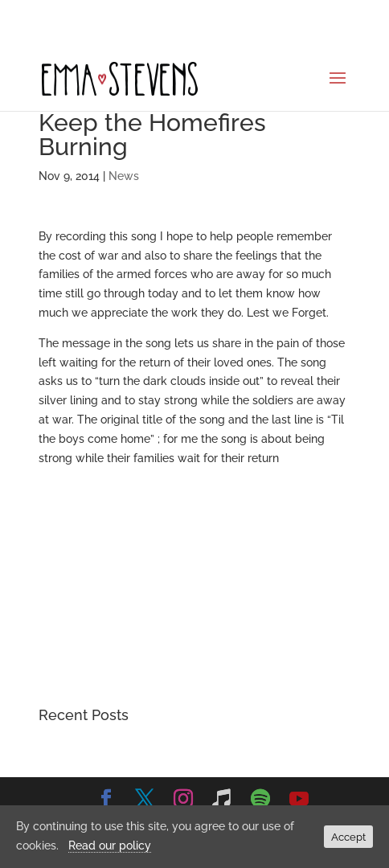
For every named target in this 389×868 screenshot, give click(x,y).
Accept (348, 837)
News (124, 176)
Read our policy (110, 845)
